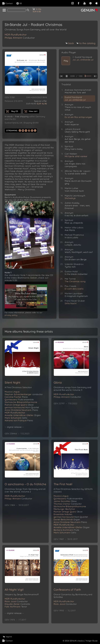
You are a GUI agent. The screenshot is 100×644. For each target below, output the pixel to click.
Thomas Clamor (68, 504)
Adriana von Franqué (19, 420)
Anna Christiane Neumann (21, 410)
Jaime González (65, 501)
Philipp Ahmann (20, 38)
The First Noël (63, 484)
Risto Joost (16, 601)
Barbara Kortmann (66, 530)
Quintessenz (19, 400)
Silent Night (12, 383)
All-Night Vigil (14, 590)
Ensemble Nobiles (63, 514)
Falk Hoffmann (16, 607)
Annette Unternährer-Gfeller (23, 415)
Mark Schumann (16, 418)
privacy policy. (11, 315)
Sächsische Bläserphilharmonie (21, 402)
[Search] (17, 10)
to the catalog (86, 43)
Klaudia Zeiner (17, 604)
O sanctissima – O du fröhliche (25, 484)
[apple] (96, 3)
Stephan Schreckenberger (24, 394)
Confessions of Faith (67, 590)
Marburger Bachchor (64, 509)
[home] (4, 10)
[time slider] (88, 76)
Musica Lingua (12, 392)
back (70, 43)
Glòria (58, 383)
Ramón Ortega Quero (19, 405)
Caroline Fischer (16, 397)
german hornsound (22, 407)
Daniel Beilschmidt (67, 519)
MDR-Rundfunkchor (16, 35)
